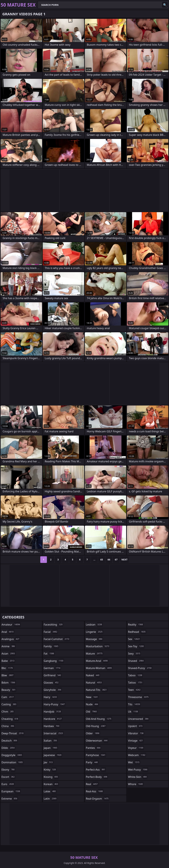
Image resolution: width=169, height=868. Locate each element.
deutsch (10, 741)
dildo (8, 748)
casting (9, 704)
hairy (51, 697)
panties (93, 748)
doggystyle (12, 755)
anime (9, 646)
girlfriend (53, 675)
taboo (135, 675)
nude (92, 704)
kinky (50, 770)
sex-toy (136, 646)
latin (51, 799)
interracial (54, 733)
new (92, 697)
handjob (53, 712)
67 (116, 560)
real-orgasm (98, 799)
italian (51, 741)
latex (50, 791)
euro (8, 784)
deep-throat (13, 733)
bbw (8, 675)
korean (51, 784)
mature (95, 654)
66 (109, 560)
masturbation (98, 646)
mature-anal (97, 661)
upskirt (136, 726)
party (92, 762)
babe (8, 661)
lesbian (94, 625)
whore (136, 784)
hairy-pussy (55, 704)
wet (134, 762)
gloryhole (53, 690)
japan (51, 748)
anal (8, 632)
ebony (8, 770)
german (52, 668)
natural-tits (97, 690)
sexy (135, 654)
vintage (136, 741)
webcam (137, 755)
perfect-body (97, 777)
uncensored (139, 719)
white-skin (138, 777)
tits (135, 704)
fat (49, 654)
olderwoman (97, 741)
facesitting (54, 625)
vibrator (136, 733)
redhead (137, 632)
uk (133, 712)
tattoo (136, 683)
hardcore (53, 719)
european (11, 791)
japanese (53, 755)
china (8, 726)
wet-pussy (138, 770)
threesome (139, 697)
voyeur (136, 748)
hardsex (52, 726)
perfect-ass (96, 770)
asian (9, 654)
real (92, 784)
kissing (51, 777)
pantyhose (96, 755)
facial (51, 632)
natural (94, 683)
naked (93, 675)
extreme (10, 799)
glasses (52, 683)
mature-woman (99, 668)
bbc (8, 668)
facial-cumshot (57, 639)
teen (135, 690)
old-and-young (99, 719)
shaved (136, 661)
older (93, 733)
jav (49, 762)
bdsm (9, 683)
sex (134, 639)
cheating (10, 719)
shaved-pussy (140, 668)
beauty (9, 690)
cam (8, 697)
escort (8, 777)
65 (102, 560)
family (51, 646)
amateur (11, 625)
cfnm (8, 712)
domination (12, 762)
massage (94, 639)
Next (125, 560)
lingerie (95, 632)
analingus (11, 639)
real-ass (95, 791)
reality (136, 625)
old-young (96, 726)
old (92, 712)
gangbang (54, 661)
